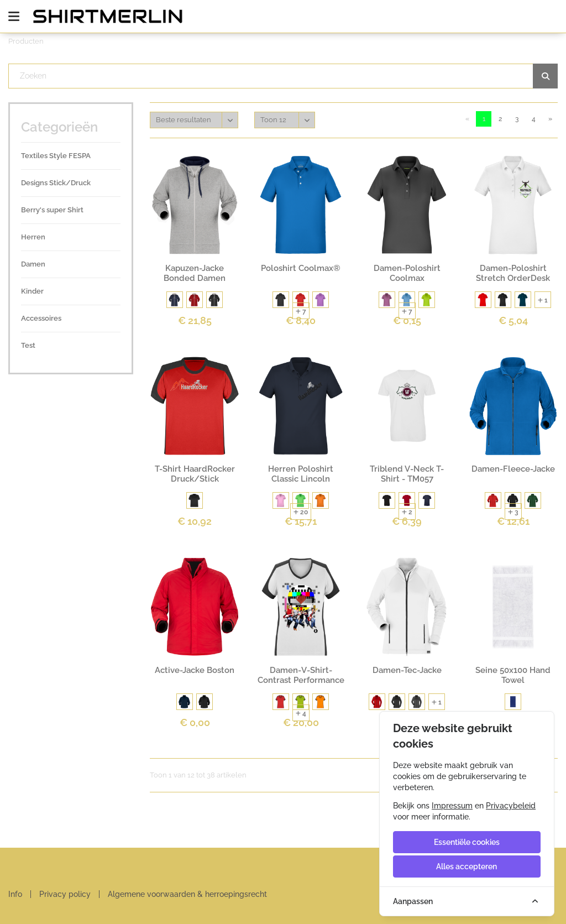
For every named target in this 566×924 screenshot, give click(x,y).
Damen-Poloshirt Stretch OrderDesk (513, 273)
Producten (26, 41)
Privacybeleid (511, 806)
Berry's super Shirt (52, 210)
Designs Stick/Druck (56, 183)
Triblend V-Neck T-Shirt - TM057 (407, 474)
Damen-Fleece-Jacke (513, 469)
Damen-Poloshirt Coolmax (407, 273)
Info (15, 894)
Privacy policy (65, 894)
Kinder (32, 291)
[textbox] (283, 76)
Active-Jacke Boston (195, 670)
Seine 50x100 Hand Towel (513, 675)
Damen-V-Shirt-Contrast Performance (301, 675)
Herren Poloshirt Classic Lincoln (301, 474)
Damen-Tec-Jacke (407, 670)
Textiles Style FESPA (56, 156)
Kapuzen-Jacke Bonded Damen (195, 273)
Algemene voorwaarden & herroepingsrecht (187, 894)
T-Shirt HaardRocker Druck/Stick (195, 474)
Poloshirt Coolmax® (301, 268)
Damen (33, 264)
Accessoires (41, 318)
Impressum (452, 806)
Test (28, 345)
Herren (33, 237)
